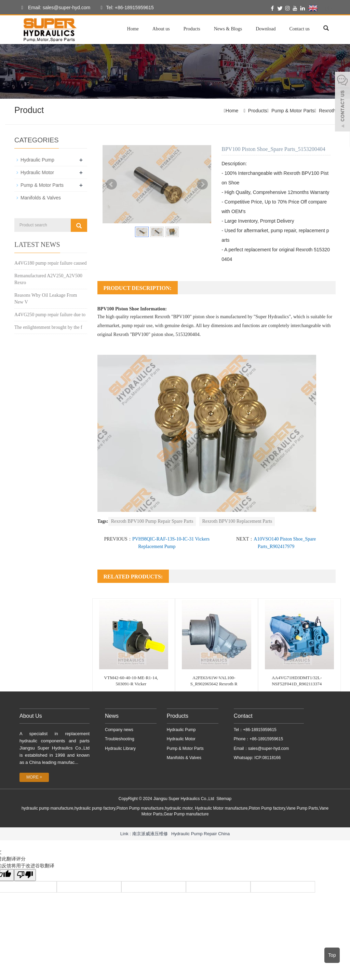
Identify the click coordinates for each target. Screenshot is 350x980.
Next (202, 184)
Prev (111, 184)
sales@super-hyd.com (269, 748)
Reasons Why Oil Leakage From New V (46, 299)
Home (133, 29)
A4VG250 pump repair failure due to (50, 315)
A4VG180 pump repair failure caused (50, 263)
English (321, 8)
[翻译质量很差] (25, 875)
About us (161, 29)
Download (266, 29)
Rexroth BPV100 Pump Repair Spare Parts (152, 521)
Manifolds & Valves (41, 198)
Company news (119, 730)
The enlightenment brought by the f (48, 327)
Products (192, 29)
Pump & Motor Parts (293, 111)
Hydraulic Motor (37, 172)
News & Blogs (228, 29)
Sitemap (224, 799)
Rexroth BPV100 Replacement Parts (237, 521)
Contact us (300, 29)
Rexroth (327, 111)
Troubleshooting (120, 739)
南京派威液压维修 (150, 834)
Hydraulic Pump (37, 160)
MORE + (34, 777)
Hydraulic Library (120, 748)
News (112, 716)
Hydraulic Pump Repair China (200, 834)
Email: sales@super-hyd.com (54, 8)
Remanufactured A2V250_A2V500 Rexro (48, 279)
